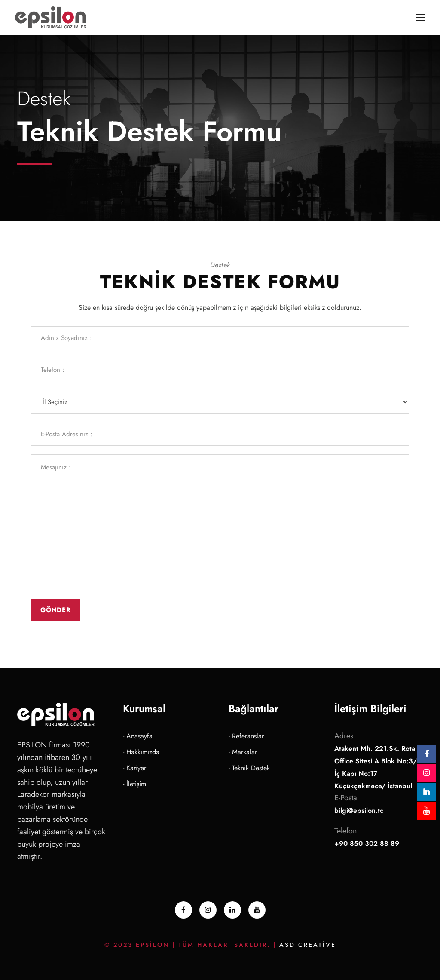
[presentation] (96, 570)
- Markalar (243, 752)
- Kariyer (134, 768)
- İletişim (134, 784)
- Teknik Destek (249, 768)
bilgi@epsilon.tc (359, 811)
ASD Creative (308, 945)
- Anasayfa (138, 737)
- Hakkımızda (141, 752)
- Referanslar (246, 737)
